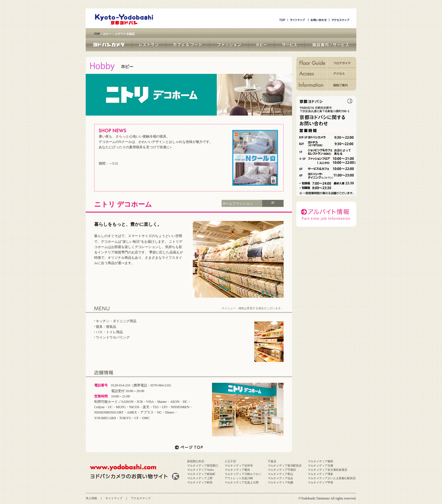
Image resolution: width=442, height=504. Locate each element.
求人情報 (91, 498)
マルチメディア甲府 (321, 482)
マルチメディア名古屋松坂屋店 (328, 470)
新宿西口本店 (196, 461)
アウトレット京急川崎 (239, 478)
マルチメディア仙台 (280, 478)
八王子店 (230, 461)
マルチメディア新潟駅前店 (285, 466)
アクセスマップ (141, 498)
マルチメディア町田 (200, 482)
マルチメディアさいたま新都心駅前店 (332, 478)
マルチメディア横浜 (237, 470)
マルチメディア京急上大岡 (242, 482)
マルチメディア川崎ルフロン (243, 474)
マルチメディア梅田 (321, 461)
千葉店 (272, 461)
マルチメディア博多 (321, 474)
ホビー (107, 34)
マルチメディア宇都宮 (282, 470)
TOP (97, 34)
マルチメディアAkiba (200, 470)
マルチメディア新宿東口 (203, 466)
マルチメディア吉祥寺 (239, 466)
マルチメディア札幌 (280, 482)
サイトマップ (114, 498)
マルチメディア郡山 (280, 474)
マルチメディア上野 (200, 478)
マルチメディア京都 (321, 466)
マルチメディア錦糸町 (201, 474)
